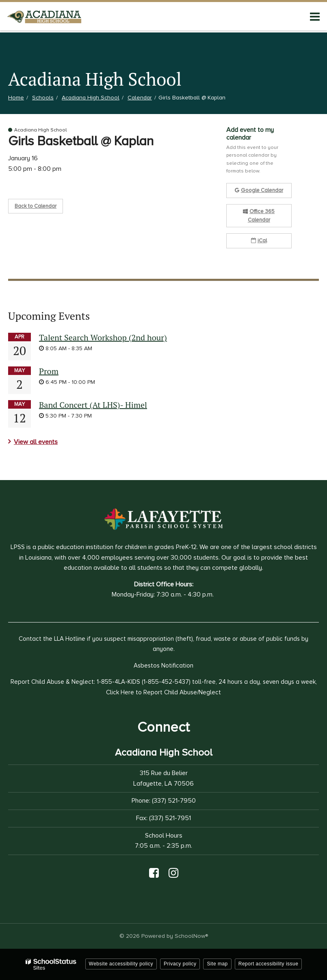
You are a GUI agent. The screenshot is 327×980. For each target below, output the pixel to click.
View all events (36, 442)
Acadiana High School (91, 98)
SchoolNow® (191, 936)
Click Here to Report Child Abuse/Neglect (163, 692)
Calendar (140, 98)
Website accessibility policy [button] (121, 964)
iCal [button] (259, 241)
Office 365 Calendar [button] (259, 216)
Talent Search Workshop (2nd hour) (103, 337)
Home (16, 98)
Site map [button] (217, 964)
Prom (49, 371)
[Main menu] (315, 16)
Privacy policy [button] (180, 964)
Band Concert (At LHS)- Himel (93, 405)
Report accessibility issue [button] (269, 964)
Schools (43, 98)
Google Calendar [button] (259, 190)
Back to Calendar (36, 206)
